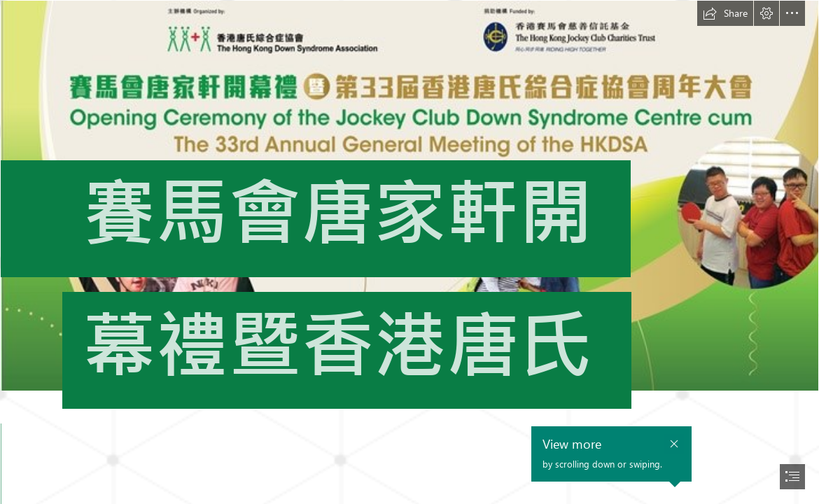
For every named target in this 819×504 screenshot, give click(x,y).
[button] (725, 13)
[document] (409, 252)
